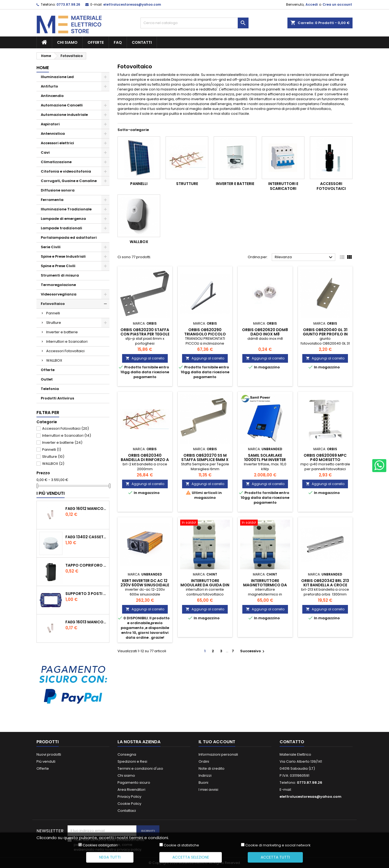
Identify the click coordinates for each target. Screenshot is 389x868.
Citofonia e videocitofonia (66, 171)
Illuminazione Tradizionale (66, 209)
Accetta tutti (276, 857)
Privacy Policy (129, 797)
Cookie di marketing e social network (278, 845)
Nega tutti (110, 857)
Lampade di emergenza (63, 219)
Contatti (142, 42)
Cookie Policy (129, 804)
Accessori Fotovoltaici (65, 351)
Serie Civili (51, 247)
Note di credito (212, 768)
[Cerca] (194, 23)
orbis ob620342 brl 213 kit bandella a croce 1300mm (325, 585)
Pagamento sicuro (134, 783)
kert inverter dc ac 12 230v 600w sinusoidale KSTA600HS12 (145, 585)
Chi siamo (67, 42)
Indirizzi (205, 776)
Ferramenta (52, 200)
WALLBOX (54, 360)
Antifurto (49, 86)
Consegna (127, 754)
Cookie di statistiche (181, 845)
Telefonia (50, 389)
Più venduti (46, 761)
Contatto (292, 742)
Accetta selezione (191, 857)
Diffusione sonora (58, 190)
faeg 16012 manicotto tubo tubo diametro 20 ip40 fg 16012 (86, 509)
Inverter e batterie (62, 332)
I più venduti (51, 493)
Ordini (204, 761)
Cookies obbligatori (100, 845)
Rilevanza (304, 257)
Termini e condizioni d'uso (140, 768)
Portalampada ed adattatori (69, 238)
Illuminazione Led (57, 77)
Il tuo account (217, 742)
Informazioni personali (218, 754)
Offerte (96, 42)
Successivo (253, 651)
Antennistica (53, 134)
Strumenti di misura (60, 275)
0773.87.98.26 (68, 4)
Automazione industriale (64, 115)
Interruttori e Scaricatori (67, 342)
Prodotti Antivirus (57, 398)
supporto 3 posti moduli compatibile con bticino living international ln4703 (86, 594)
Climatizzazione (56, 162)
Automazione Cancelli (62, 105)
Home (43, 68)
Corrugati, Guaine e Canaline (69, 181)
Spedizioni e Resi (132, 761)
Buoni (203, 783)
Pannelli (53, 313)
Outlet (47, 379)
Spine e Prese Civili (58, 266)
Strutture (54, 323)
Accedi (312, 4)
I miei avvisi (208, 790)
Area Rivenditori (131, 790)
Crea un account (337, 4)
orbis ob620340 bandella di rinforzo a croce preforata (145, 460)
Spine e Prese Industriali (63, 256)
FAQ (118, 42)
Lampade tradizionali (61, 228)
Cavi (45, 152)
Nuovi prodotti (49, 754)
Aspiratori (50, 124)
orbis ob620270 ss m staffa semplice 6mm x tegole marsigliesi (205, 460)
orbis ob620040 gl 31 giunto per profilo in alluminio (325, 334)
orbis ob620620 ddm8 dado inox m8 (265, 332)
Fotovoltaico (53, 304)
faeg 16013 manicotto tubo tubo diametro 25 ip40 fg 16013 (86, 622)
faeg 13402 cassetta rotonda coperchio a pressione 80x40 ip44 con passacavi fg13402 (86, 537)
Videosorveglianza (59, 294)
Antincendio (52, 96)
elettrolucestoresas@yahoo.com (132, 4)
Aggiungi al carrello (145, 358)
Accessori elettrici (57, 143)
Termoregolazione (58, 285)
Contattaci (127, 811)
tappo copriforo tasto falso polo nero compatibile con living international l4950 (86, 565)
